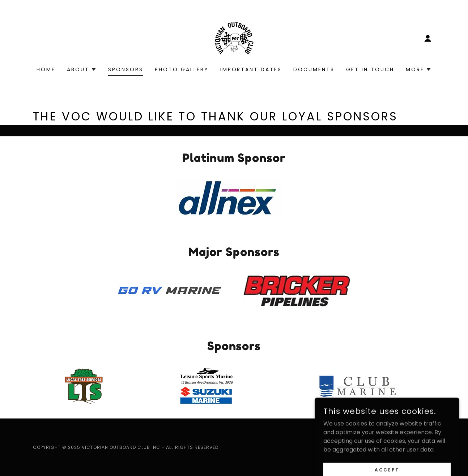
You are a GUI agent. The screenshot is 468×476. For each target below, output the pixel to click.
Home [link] (46, 69)
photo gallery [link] (182, 69)
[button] (428, 38)
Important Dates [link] (251, 69)
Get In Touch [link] (370, 69)
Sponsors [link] (126, 69)
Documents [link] (314, 69)
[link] (234, 38)
